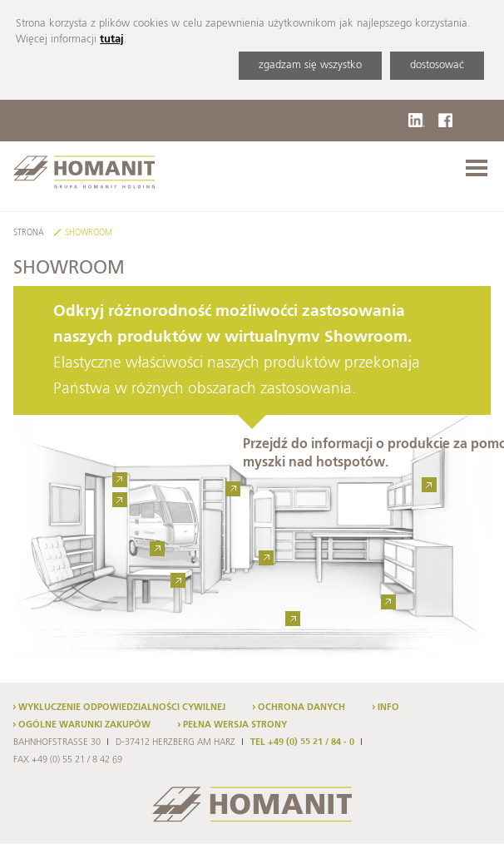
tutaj (112, 39)
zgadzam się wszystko (310, 65)
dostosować (437, 65)
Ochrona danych (301, 708)
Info (388, 708)
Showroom (89, 233)
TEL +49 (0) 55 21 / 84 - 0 (302, 742)
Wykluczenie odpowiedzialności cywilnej (122, 708)
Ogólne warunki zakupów (84, 725)
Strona (29, 233)
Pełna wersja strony (235, 725)
